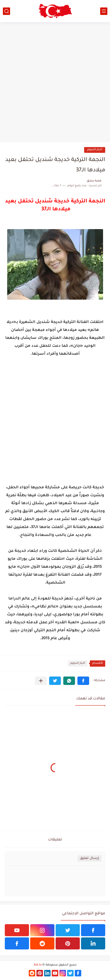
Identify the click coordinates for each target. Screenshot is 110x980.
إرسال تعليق (90, 858)
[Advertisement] (55, 82)
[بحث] (6, 11)
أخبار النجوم (95, 150)
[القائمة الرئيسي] (104, 11)
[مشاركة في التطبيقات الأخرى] (41, 681)
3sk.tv (38, 965)
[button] (83, 681)
